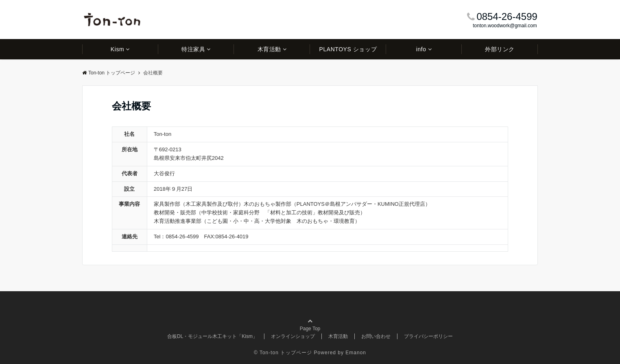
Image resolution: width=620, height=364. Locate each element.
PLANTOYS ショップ (348, 49)
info (421, 49)
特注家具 (193, 49)
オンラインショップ (293, 336)
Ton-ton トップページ (109, 73)
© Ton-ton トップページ (283, 353)
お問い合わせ (376, 336)
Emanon (356, 353)
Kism (117, 49)
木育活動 (269, 49)
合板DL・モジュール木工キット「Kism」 (212, 336)
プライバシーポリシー (428, 336)
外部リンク (500, 49)
